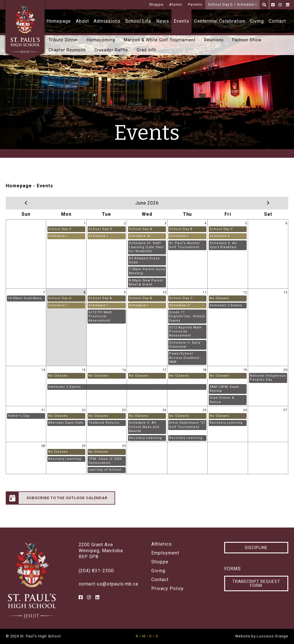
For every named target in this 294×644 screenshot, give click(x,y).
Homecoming (101, 40)
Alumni (176, 4)
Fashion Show (247, 40)
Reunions (214, 40)
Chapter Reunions (67, 50)
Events (181, 21)
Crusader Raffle (111, 50)
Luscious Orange (272, 636)
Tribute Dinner (63, 40)
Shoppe (156, 4)
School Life (138, 21)
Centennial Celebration (220, 21)
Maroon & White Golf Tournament (160, 40)
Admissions (107, 21)
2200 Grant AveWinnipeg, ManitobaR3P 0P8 (101, 551)
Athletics (161, 544)
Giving (257, 21)
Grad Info (147, 50)
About (82, 21)
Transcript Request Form (256, 583)
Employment (165, 553)
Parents (195, 4)
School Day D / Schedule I (232, 4)
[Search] (264, 5)
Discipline (256, 548)
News (163, 21)
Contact (277, 21)
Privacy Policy (168, 589)
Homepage (59, 21)
